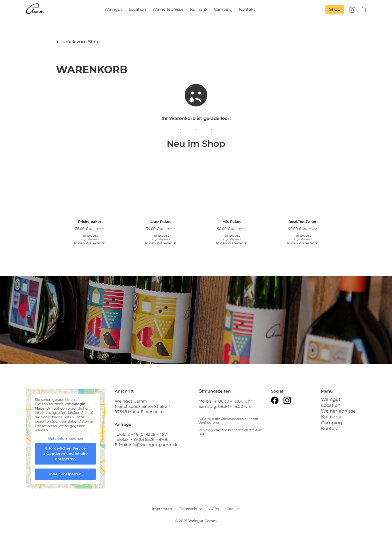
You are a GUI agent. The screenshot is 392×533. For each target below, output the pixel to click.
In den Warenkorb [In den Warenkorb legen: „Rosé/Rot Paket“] (303, 243)
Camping (223, 9)
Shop (335, 9)
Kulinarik (199, 9)
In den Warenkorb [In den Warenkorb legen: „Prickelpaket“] (90, 243)
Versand (93, 239)
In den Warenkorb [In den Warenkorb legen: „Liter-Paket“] (161, 243)
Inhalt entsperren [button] (65, 474)
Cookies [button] (233, 509)
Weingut (113, 9)
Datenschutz (191, 509)
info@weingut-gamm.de (154, 445)
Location (137, 9)
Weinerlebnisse (168, 9)
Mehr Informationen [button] (65, 439)
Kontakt (247, 9)
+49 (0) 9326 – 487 (149, 434)
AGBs (214, 509)
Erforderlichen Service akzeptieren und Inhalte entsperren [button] (65, 454)
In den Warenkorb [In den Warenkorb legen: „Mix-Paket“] (232, 243)
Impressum (162, 509)
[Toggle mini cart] (363, 9)
